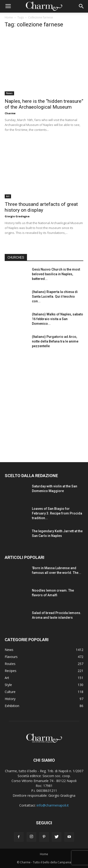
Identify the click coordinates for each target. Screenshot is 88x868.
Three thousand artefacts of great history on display (41, 207)
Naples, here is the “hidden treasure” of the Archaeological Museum (44, 104)
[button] (81, 6)
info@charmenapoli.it (53, 805)
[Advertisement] (44, 402)
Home (9, 17)
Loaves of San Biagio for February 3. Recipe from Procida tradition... (57, 513)
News (9, 93)
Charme (10, 113)
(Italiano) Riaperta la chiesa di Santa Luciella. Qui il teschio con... (55, 296)
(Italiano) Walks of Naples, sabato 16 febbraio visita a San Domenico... (57, 319)
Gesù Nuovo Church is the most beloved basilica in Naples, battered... (56, 274)
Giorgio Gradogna (17, 216)
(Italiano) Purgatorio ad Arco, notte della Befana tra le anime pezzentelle (55, 341)
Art (8, 196)
